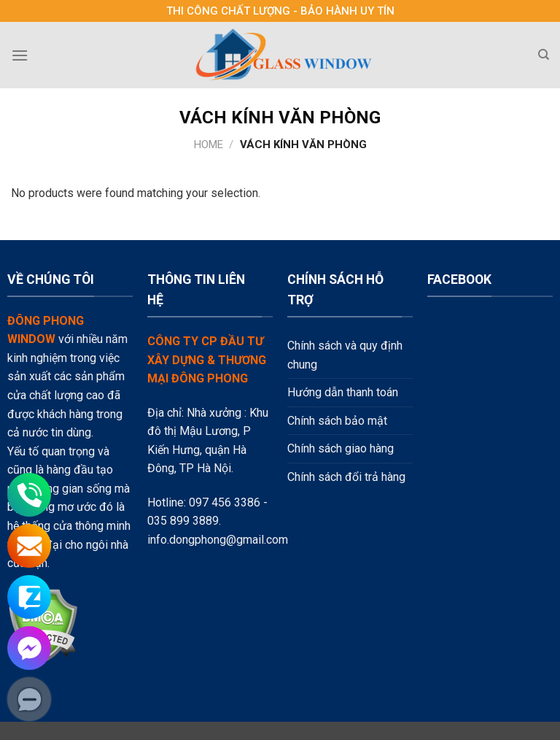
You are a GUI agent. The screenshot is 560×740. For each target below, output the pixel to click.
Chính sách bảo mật (337, 421)
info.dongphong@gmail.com (218, 540)
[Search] (544, 55)
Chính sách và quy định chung (345, 355)
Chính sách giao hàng (341, 448)
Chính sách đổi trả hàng (346, 477)
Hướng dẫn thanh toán (343, 392)
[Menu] (20, 55)
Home (209, 144)
